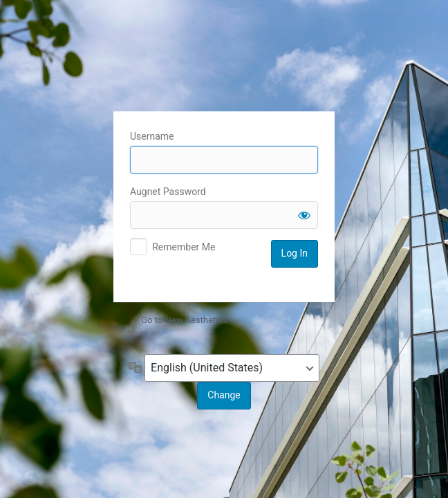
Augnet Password (168, 192)
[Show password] (304, 215)
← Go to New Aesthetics (179, 320)
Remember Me (184, 247)
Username (152, 136)
